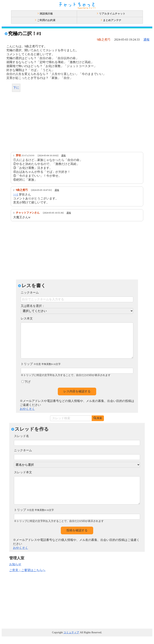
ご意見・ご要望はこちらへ (27, 578)
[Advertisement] (77, 123)
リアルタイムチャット (111, 14)
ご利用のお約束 (45, 20)
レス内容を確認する (77, 399)
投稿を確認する (77, 538)
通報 (146, 40)
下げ (26, 389)
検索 (98, 426)
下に (16, 88)
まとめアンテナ (111, 20)
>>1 (16, 194)
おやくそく (27, 416)
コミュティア (71, 640)
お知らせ (15, 572)
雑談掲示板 (45, 14)
